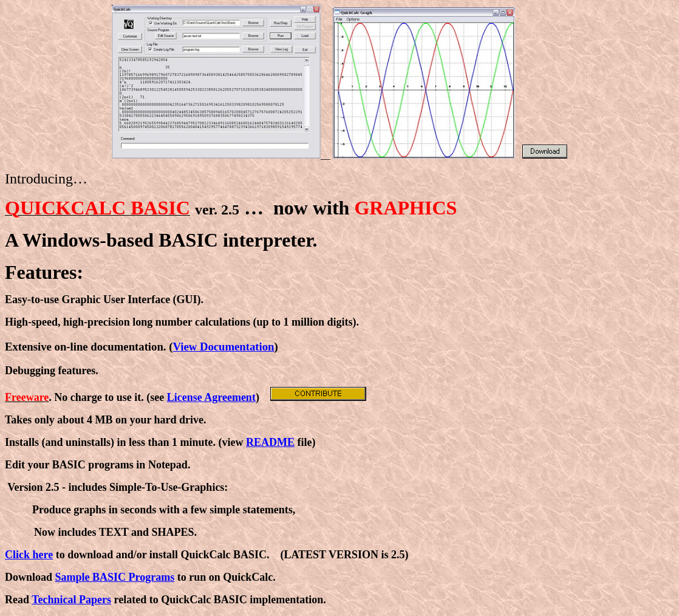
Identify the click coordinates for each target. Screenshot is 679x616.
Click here (29, 555)
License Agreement (211, 397)
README (270, 442)
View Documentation (223, 347)
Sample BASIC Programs (115, 577)
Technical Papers (71, 600)
